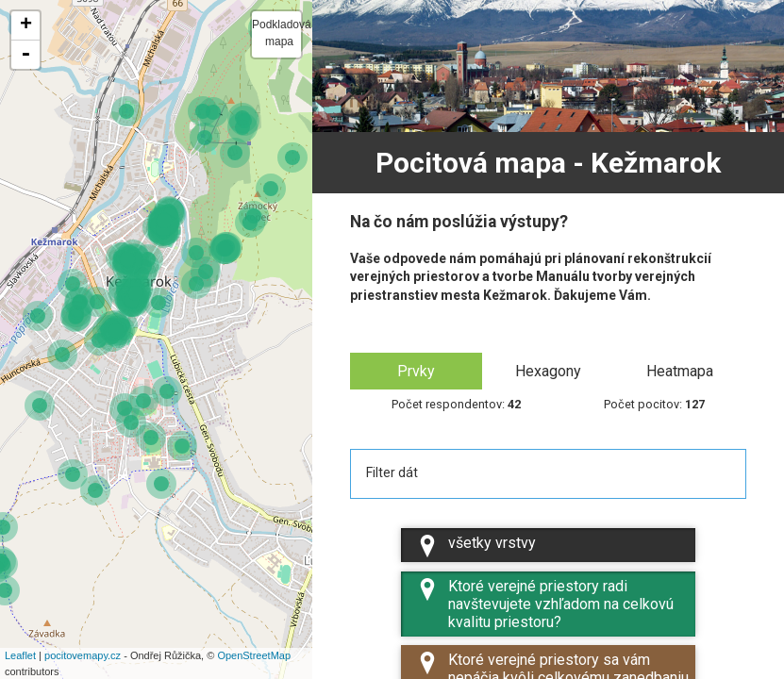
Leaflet (20, 655)
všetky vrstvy (476, 546)
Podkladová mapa (276, 33)
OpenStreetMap (254, 655)
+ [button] (26, 25)
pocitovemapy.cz (83, 655)
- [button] (25, 55)
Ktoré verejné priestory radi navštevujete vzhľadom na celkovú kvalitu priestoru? (545, 604)
